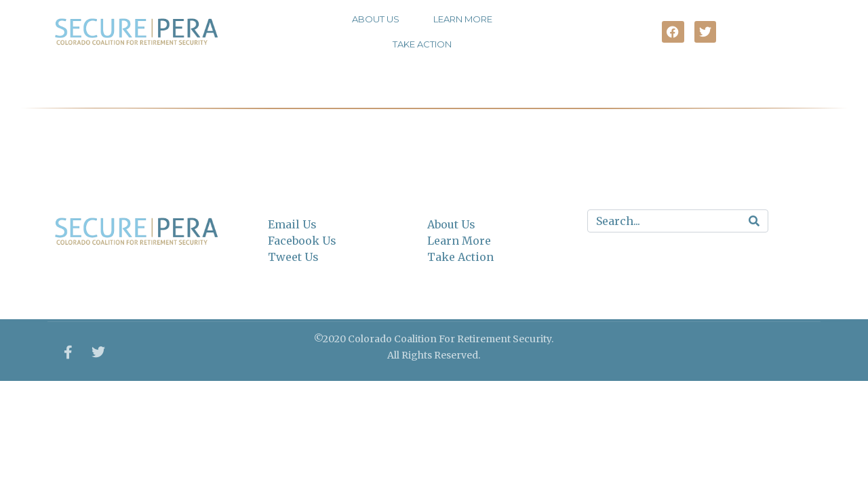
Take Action (422, 44)
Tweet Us (293, 257)
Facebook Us (302, 241)
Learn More (463, 19)
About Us (376, 19)
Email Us (292, 224)
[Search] (754, 221)
